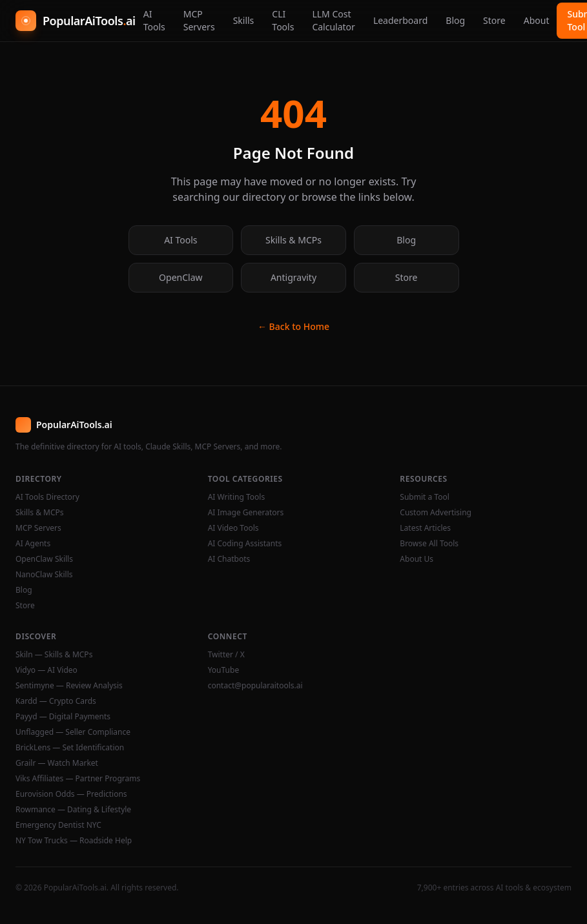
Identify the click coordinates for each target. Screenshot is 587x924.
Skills (244, 20)
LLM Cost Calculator (333, 20)
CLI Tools (283, 20)
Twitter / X (226, 655)
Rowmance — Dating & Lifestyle (73, 810)
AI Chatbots (229, 559)
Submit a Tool (424, 497)
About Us (417, 559)
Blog (455, 20)
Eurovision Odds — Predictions (71, 794)
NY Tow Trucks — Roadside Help (74, 841)
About (537, 20)
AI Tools (154, 20)
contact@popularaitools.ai (255, 686)
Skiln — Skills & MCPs (54, 655)
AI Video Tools (233, 528)
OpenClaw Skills (44, 559)
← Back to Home (293, 326)
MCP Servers (199, 20)
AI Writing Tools (237, 497)
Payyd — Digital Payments (63, 717)
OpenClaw (180, 277)
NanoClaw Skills (44, 575)
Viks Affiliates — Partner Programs (78, 779)
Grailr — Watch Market (57, 763)
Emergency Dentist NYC (58, 825)
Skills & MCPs (293, 240)
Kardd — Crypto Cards (56, 701)
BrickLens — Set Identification (70, 748)
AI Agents (33, 544)
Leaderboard (400, 20)
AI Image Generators (246, 513)
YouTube (224, 670)
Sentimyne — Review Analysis (69, 686)
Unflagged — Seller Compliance (73, 732)
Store (494, 20)
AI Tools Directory (47, 497)
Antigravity (293, 277)
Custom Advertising (436, 513)
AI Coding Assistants (245, 544)
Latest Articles (425, 528)
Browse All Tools (429, 544)
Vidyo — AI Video (46, 670)
